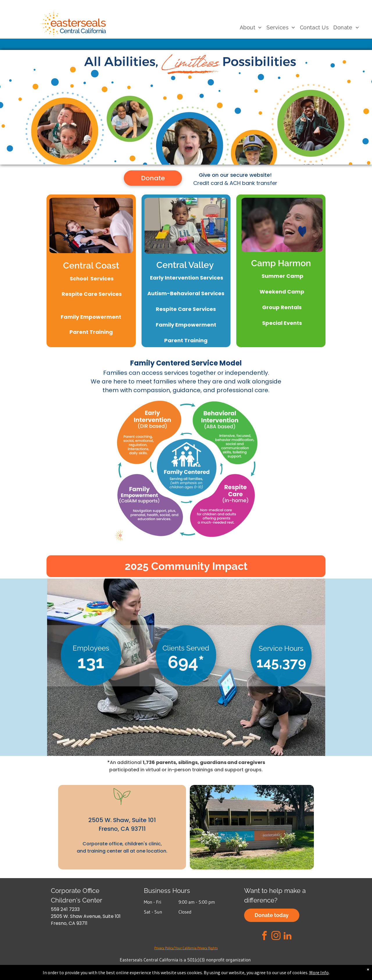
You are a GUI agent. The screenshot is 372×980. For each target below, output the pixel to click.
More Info (319, 972)
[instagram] (276, 937)
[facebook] (264, 937)
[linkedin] (288, 937)
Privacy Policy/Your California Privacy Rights (186, 948)
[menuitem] (251, 28)
